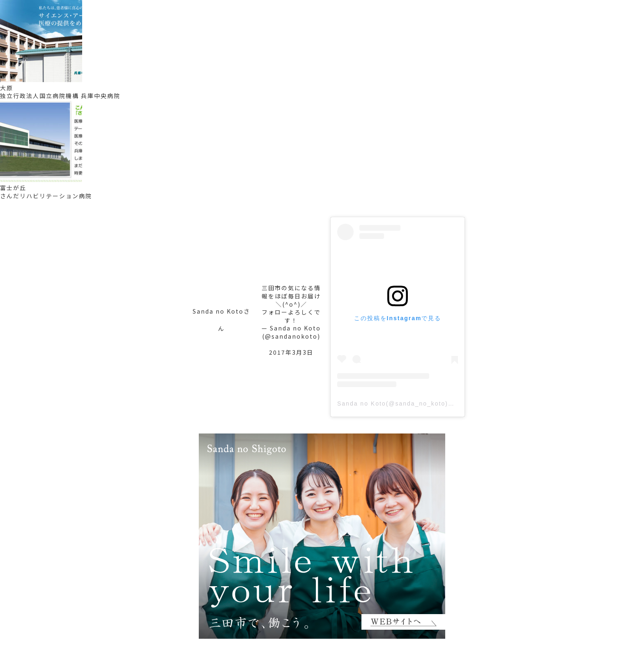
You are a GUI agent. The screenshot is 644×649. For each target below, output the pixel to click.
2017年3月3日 (291, 352)
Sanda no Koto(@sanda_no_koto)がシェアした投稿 (419, 404)
